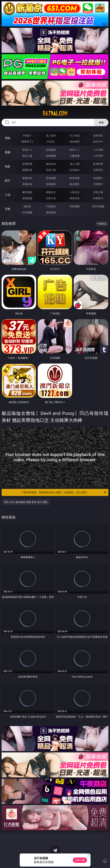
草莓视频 (75, 206)
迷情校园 (27, 198)
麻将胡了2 (27, 142)
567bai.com (55, 113)
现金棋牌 (75, 142)
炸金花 (51, 142)
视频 (8, 152)
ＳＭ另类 (98, 156)
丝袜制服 (51, 156)
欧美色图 (75, 178)
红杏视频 (27, 212)
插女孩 (27, 206)
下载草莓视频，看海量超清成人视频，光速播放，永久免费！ (64, 492)
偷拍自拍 (51, 164)
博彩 (8, 138)
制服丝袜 (27, 170)
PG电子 (27, 135)
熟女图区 (75, 184)
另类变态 (98, 170)
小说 (8, 195)
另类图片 (98, 184)
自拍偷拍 (51, 150)
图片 (8, 181)
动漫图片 (98, 178)
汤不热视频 (98, 206)
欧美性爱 (98, 164)
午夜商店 (51, 206)
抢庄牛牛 (98, 142)
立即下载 (80, 860)
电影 (8, 166)
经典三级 (51, 170)
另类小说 (51, 198)
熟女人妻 (27, 156)
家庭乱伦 (51, 192)
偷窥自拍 (27, 178)
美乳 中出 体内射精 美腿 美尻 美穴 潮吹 (26, 502)
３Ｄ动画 (98, 150)
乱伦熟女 (75, 170)
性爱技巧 (98, 198)
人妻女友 (75, 192)
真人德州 (51, 135)
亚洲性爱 (27, 164)
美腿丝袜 (27, 184)
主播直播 (75, 156)
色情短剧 (51, 212)
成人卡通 (75, 164)
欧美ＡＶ (75, 150)
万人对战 (75, 135)
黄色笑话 (75, 198)
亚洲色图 (51, 178)
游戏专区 (98, 135)
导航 (8, 209)
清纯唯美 (51, 184)
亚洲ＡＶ (27, 150)
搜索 (101, 122)
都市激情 (27, 192)
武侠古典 (98, 192)
